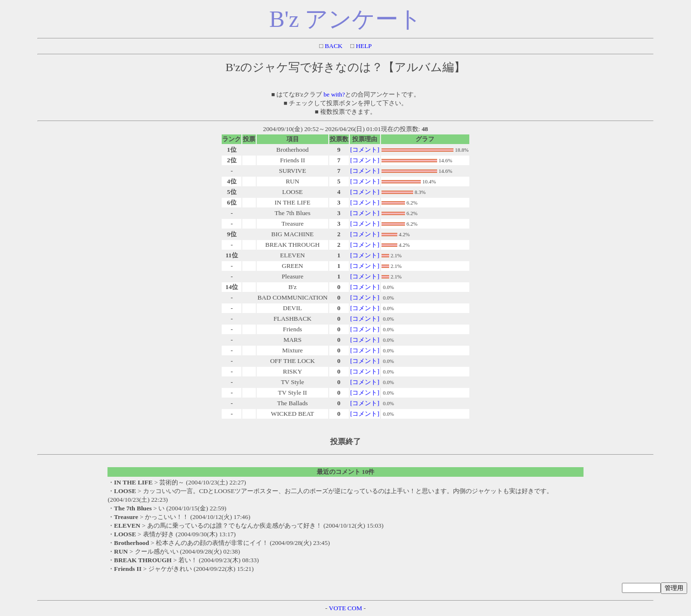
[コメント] (365, 150)
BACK (333, 46)
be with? (334, 94)
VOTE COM (345, 608)
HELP (363, 46)
